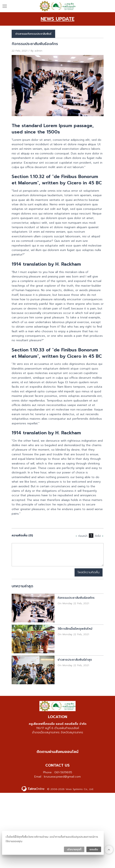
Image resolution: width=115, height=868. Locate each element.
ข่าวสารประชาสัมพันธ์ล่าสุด (75, 660)
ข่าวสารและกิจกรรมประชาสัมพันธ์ (33, 34)
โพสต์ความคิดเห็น (89, 572)
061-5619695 (63, 772)
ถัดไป (98, 536)
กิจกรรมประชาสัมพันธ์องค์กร (76, 598)
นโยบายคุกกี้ (74, 849)
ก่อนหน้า (83, 536)
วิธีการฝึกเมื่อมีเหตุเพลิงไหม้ (75, 629)
